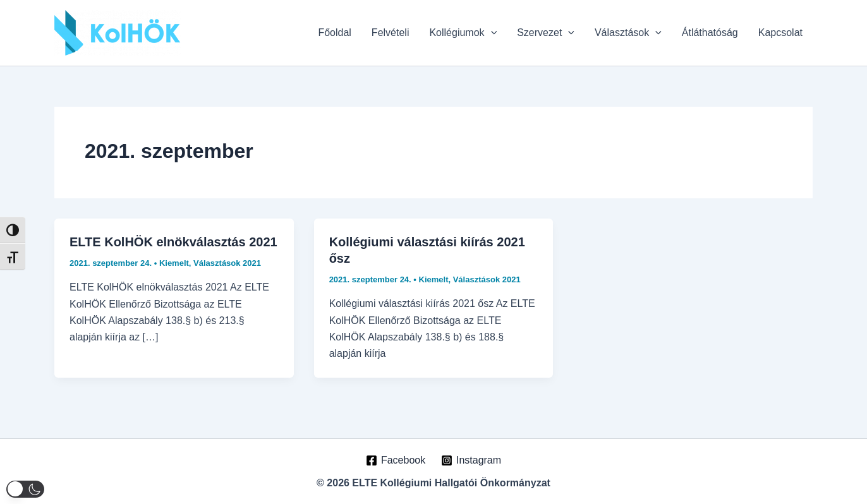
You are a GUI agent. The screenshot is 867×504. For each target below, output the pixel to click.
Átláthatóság (710, 33)
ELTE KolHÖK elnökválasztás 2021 (173, 242)
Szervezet (546, 33)
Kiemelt (174, 263)
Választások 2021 (227, 263)
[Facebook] (396, 460)
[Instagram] (471, 460)
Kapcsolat (780, 33)
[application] (491, 33)
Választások (628, 33)
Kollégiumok (463, 33)
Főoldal (334, 33)
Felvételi (391, 33)
